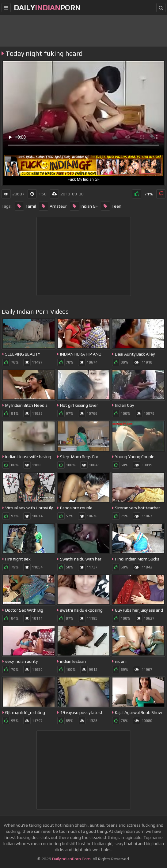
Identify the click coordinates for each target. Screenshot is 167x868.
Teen (111, 206)
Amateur (53, 206)
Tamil (25, 206)
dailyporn (47, 8)
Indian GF (84, 206)
